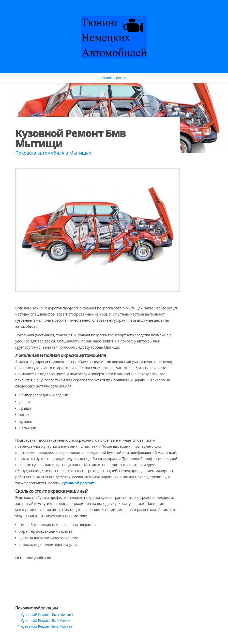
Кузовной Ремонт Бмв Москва (47, 626)
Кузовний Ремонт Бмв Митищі (47, 615)
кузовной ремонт (78, 483)
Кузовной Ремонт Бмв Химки (46, 620)
